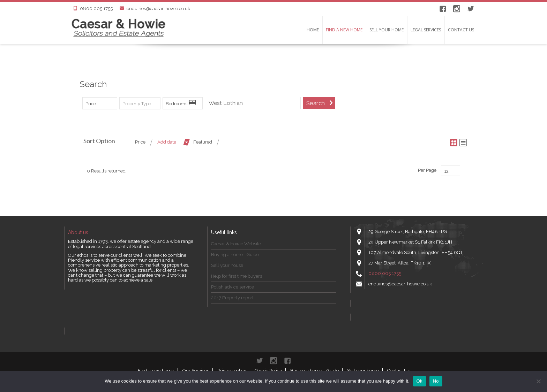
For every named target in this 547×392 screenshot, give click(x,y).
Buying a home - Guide (235, 255)
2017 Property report (232, 298)
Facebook (443, 9)
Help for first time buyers (237, 276)
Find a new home (344, 30)
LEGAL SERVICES (426, 30)
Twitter (471, 9)
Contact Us (461, 30)
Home (313, 30)
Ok (419, 381)
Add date (167, 142)
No (436, 381)
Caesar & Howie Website (236, 244)
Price (140, 142)
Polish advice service (233, 287)
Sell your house (227, 265)
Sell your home (387, 30)
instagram (457, 9)
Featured (203, 142)
